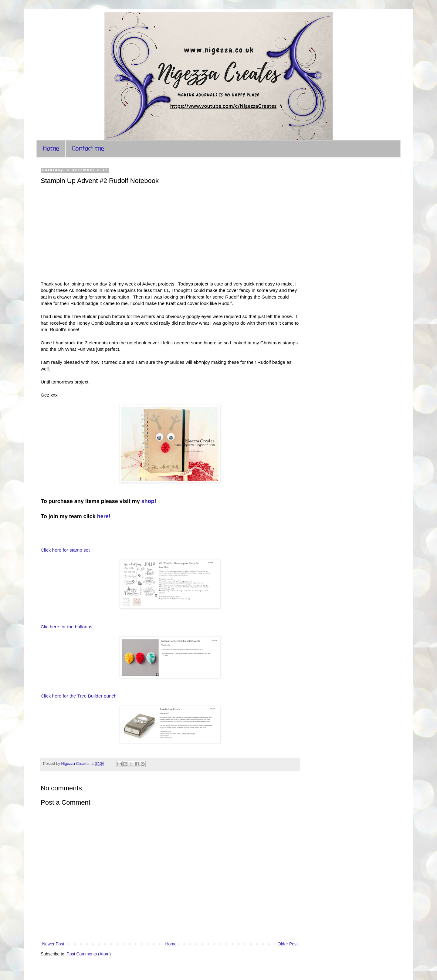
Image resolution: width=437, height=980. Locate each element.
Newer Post (53, 944)
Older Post (288, 944)
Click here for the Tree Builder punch (79, 696)
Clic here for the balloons (67, 627)
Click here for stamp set (65, 550)
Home (51, 149)
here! (104, 516)
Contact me (88, 149)
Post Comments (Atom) (89, 954)
